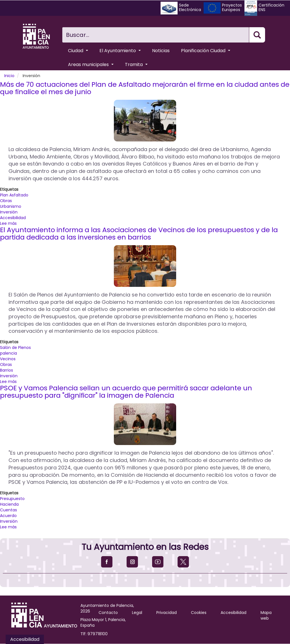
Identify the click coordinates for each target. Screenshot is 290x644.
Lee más (8, 223)
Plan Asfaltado (14, 195)
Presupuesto (12, 499)
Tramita (136, 64)
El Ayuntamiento (120, 51)
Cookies (199, 613)
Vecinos (8, 359)
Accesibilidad (13, 218)
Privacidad (167, 613)
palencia (8, 353)
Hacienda (9, 504)
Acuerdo (8, 516)
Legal (137, 613)
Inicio (9, 76)
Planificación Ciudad (206, 51)
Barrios (7, 370)
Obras (6, 201)
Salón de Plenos (15, 348)
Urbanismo (11, 206)
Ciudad (78, 51)
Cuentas (8, 510)
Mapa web (266, 615)
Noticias (161, 51)
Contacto (108, 613)
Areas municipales (91, 64)
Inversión (9, 212)
